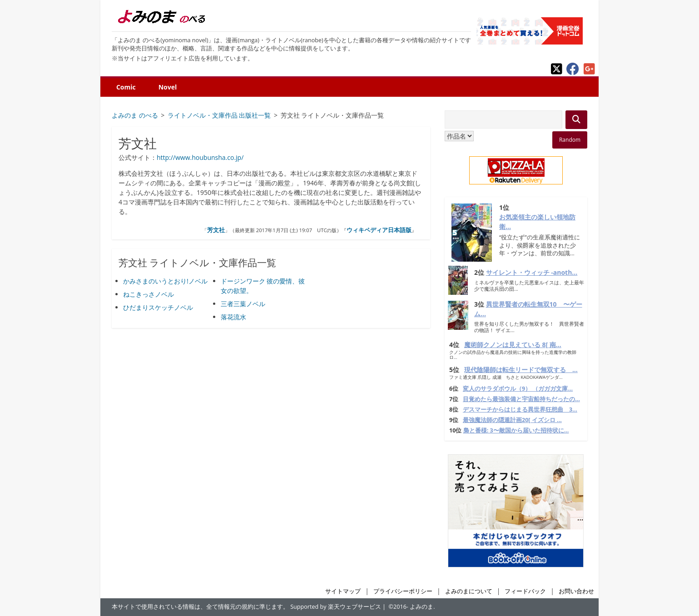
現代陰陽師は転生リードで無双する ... (521, 370)
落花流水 (233, 317)
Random (570, 140)
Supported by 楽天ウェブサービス (336, 607)
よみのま (421, 607)
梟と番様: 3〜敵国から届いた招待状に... (516, 430)
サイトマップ (343, 591)
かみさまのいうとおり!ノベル (165, 281)
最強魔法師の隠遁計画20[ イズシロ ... (512, 420)
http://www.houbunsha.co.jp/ (200, 157)
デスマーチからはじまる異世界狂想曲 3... (520, 410)
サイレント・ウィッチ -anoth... (532, 272)
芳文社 (216, 230)
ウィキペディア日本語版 (379, 230)
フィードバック (525, 591)
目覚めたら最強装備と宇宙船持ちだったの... (521, 399)
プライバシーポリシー (403, 591)
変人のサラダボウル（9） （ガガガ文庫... (518, 389)
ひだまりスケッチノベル (158, 307)
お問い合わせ (576, 591)
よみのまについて (469, 591)
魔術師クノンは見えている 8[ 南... (513, 345)
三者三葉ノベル (243, 304)
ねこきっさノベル (149, 294)
